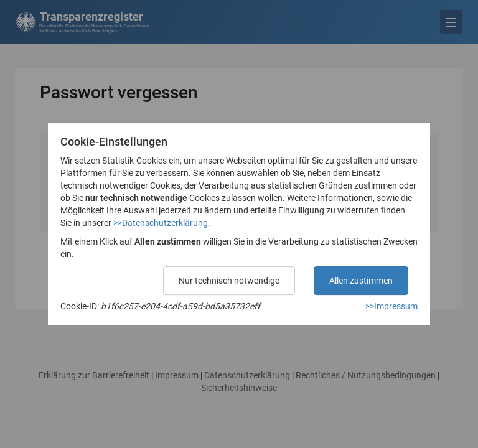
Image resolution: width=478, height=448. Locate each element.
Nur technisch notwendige (229, 281)
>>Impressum (391, 306)
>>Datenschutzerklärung (161, 223)
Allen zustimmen (361, 281)
